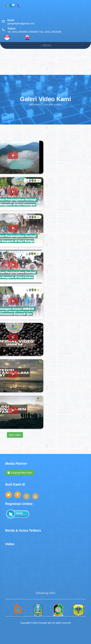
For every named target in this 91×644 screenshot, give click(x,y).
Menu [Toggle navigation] (46, 46)
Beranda (36, 105)
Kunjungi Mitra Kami (20, 474)
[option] (15, 614)
